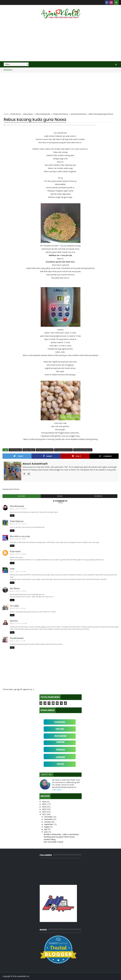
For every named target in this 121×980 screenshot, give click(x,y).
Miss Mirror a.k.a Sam (20, 536)
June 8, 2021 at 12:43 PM (19, 591)
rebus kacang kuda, (56, 125)
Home (6, 114)
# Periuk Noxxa (15, 450)
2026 (44, 802)
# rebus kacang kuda (45, 450)
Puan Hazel (15, 551)
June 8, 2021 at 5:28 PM (18, 608)
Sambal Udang (50, 839)
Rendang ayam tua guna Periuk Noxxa (59, 837)
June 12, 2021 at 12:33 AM (19, 623)
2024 (44, 807)
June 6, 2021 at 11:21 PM (19, 524)
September (49, 824)
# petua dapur (29, 450)
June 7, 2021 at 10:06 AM (19, 554)
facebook (98, 496)
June (46, 832)
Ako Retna (15, 588)
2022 (44, 812)
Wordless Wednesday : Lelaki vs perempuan (61, 834)
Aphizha (14, 621)
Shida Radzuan (17, 521)
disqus (60, 496)
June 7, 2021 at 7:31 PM (18, 571)
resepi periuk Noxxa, (71, 125)
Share (48, 456)
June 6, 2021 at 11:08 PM (19, 509)
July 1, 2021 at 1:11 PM (18, 641)
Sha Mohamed (17, 638)
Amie (12, 569)
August (47, 827)
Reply (12, 516)
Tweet (18, 456)
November (49, 819)
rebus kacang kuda (43, 114)
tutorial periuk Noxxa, (88, 125)
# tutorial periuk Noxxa (83, 450)
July (46, 829)
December (49, 817)
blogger (22, 496)
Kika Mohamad (17, 506)
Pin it (77, 456)
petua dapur (28, 114)
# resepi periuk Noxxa (63, 450)
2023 (44, 809)
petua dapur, (43, 125)
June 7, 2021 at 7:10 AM (18, 539)
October (48, 822)
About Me (46, 774)
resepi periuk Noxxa (60, 114)
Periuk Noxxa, (33, 125)
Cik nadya (14, 606)
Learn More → (58, 790)
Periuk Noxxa (16, 114)
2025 (44, 804)
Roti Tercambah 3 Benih (53, 842)
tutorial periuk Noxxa (79, 114)
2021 (44, 814)
